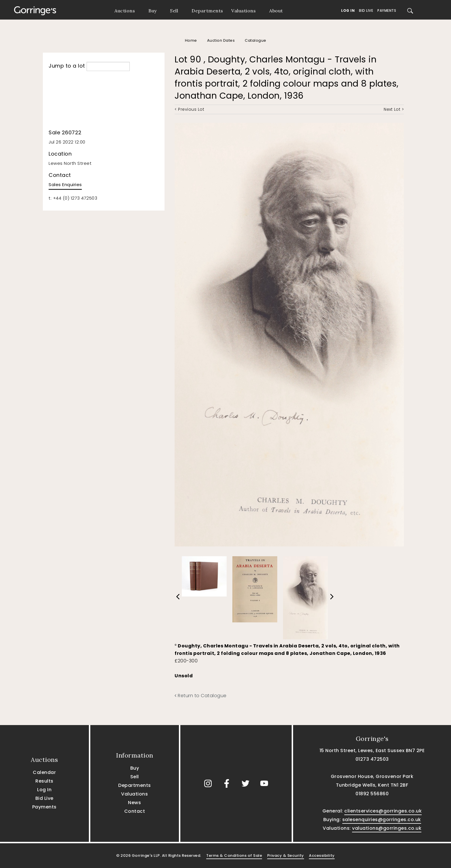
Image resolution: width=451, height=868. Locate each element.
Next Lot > (394, 109)
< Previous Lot (189, 109)
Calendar (44, 772)
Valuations (243, 11)
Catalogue (256, 40)
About (276, 11)
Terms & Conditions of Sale (234, 855)
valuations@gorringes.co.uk (387, 828)
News (134, 803)
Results (44, 781)
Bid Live (366, 10)
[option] (204, 575)
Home (191, 40)
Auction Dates (221, 40)
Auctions (125, 11)
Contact (135, 811)
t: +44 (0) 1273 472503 (73, 198)
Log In (348, 10)
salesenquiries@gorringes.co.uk (382, 820)
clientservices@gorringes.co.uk (383, 811)
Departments (207, 11)
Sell (174, 11)
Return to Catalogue (201, 696)
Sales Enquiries (65, 185)
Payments (387, 10)
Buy (153, 11)
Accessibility (322, 855)
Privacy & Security (286, 855)
